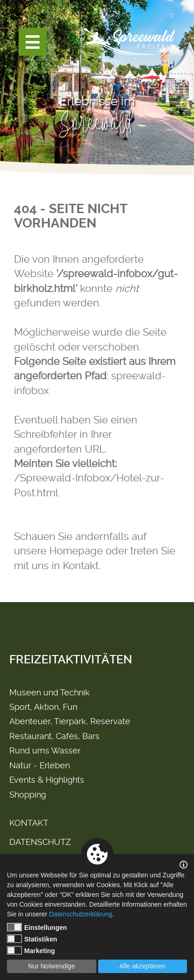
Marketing (31, 950)
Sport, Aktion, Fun (43, 707)
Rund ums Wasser (45, 750)
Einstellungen (37, 927)
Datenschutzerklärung (80, 914)
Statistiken (32, 939)
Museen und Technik (50, 692)
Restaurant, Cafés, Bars (54, 736)
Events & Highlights (47, 780)
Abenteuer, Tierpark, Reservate (70, 721)
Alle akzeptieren (142, 966)
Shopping (28, 795)
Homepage (76, 551)
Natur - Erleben (40, 765)
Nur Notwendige (52, 966)
